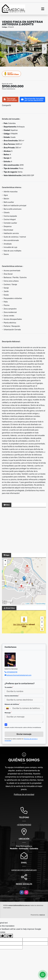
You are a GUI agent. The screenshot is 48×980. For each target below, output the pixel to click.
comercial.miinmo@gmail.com (24, 870)
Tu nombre (9, 687)
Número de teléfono (12, 704)
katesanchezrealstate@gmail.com (19, 675)
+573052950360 (24, 825)
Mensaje (8, 713)
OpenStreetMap (41, 604)
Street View (12, 74)
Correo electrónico (12, 696)
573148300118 (12, 672)
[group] (24, 49)
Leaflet (27, 604)
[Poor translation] (9, 936)
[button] (16, 64)
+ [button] (5, 561)
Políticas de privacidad (24, 794)
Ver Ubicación (20, 624)
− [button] (5, 564)
